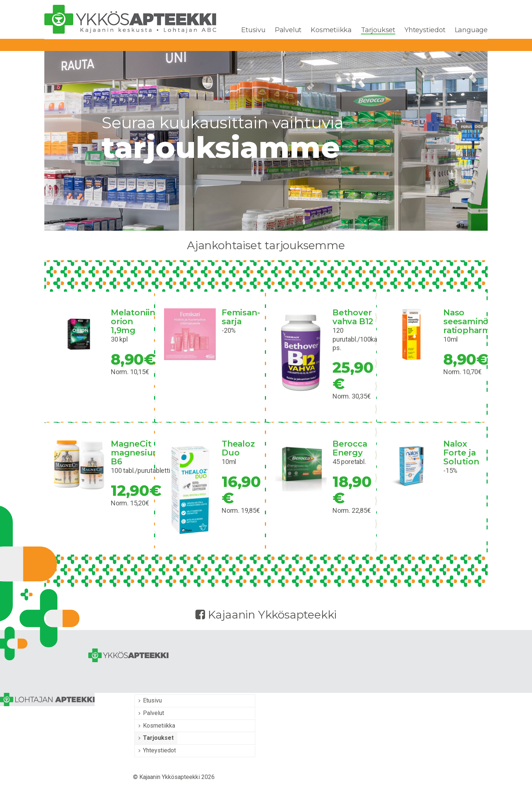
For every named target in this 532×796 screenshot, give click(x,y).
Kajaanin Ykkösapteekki (266, 615)
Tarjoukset (378, 30)
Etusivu (253, 30)
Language (471, 30)
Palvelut (288, 30)
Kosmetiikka (331, 30)
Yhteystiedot (425, 30)
